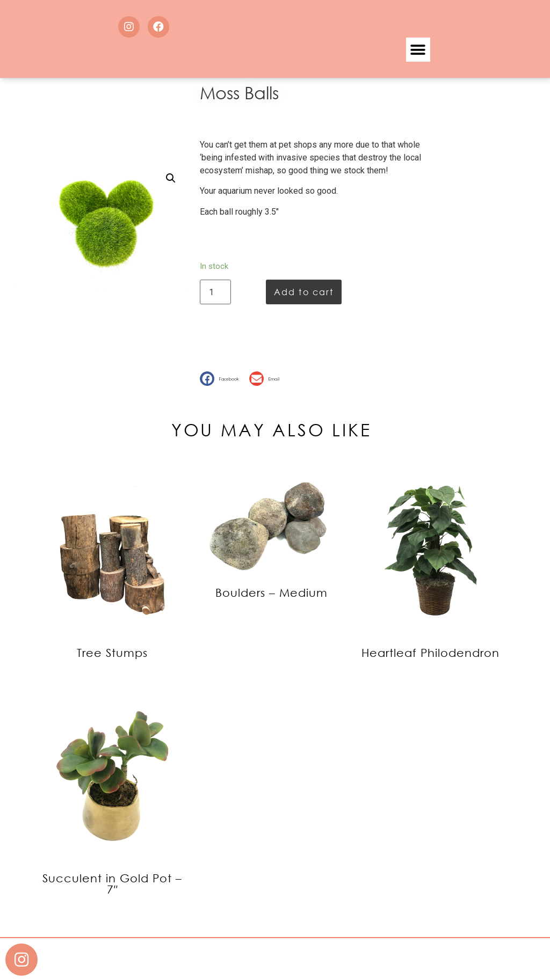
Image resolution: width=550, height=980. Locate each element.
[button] (418, 50)
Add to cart (304, 292)
